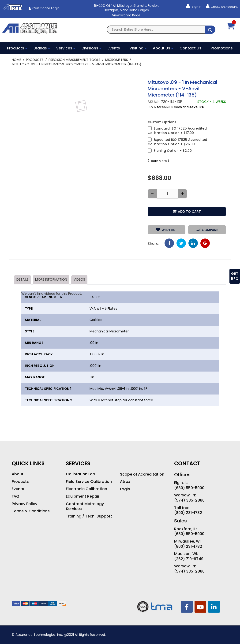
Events (18, 489)
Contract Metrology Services (85, 506)
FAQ (15, 496)
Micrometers (117, 60)
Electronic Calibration (86, 489)
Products (35, 60)
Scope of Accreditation (142, 474)
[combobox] (161, 30)
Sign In (196, 7)
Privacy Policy (24, 504)
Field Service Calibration (89, 482)
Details (22, 279)
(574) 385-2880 (189, 500)
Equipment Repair (83, 496)
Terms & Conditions (31, 511)
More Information (51, 279)
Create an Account (224, 7)
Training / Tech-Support (89, 516)
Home (16, 60)
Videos (79, 279)
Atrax (125, 482)
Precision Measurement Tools (74, 60)
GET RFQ (235, 276)
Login (125, 489)
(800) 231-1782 (188, 513)
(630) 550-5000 (189, 488)
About (18, 474)
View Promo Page (126, 15)
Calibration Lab (81, 474)
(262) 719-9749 (189, 559)
